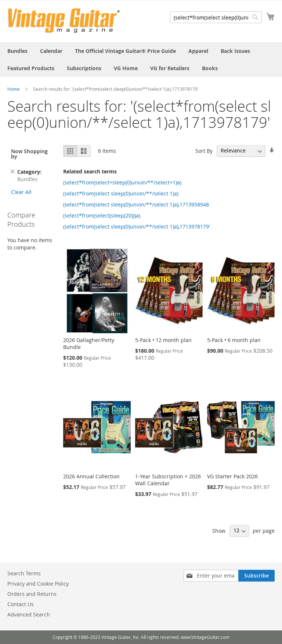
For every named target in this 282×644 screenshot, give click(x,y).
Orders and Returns (32, 594)
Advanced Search (29, 614)
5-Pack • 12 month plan (163, 340)
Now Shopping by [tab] (29, 154)
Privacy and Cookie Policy (38, 584)
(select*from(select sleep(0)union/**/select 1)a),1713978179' (137, 226)
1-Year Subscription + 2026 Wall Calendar (168, 480)
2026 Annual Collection (91, 476)
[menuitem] (17, 51)
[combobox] (216, 17)
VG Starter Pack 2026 (232, 476)
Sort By (204, 150)
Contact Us (21, 604)
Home (14, 89)
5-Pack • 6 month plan (234, 340)
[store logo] (64, 21)
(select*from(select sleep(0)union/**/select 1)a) (121, 193)
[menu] (141, 60)
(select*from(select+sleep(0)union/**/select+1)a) (122, 182)
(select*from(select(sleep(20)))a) (102, 215)
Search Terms (24, 573)
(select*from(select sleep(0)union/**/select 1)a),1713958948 (136, 204)
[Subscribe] (256, 576)
